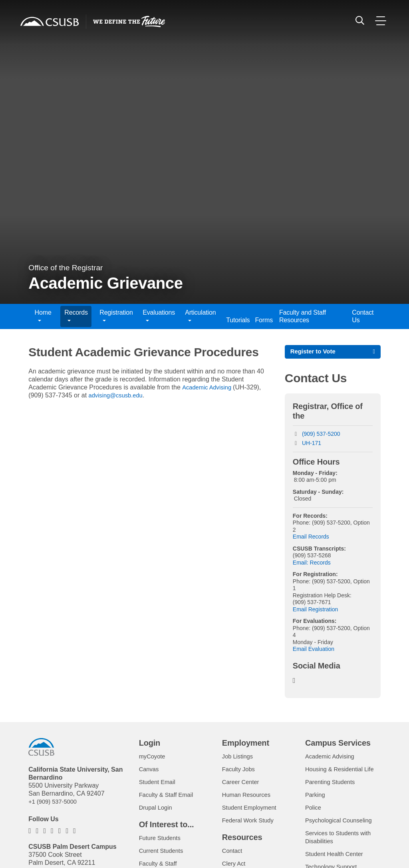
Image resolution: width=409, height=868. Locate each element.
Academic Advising (209, 387)
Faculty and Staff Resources (303, 316)
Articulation (200, 316)
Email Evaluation (314, 650)
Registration (116, 316)
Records (76, 316)
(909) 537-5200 (321, 435)
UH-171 (312, 444)
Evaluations (159, 316)
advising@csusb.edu (118, 395)
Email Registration (316, 611)
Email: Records (312, 564)
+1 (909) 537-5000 (55, 803)
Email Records (311, 538)
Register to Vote (315, 352)
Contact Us (363, 316)
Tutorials (236, 320)
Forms (263, 320)
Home (43, 316)
